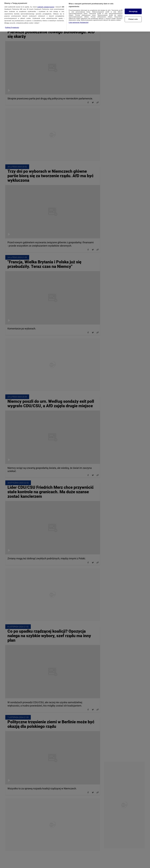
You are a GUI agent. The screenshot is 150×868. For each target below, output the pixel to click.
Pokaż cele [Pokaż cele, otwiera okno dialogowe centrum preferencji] (133, 13)
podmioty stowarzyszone (46, 1)
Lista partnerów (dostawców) (79, 17)
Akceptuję (133, 6)
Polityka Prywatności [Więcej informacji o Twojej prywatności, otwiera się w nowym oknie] (12, 22)
